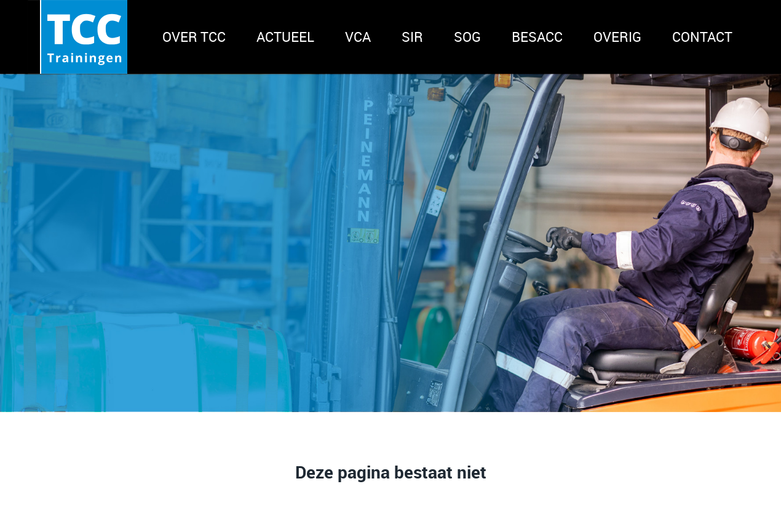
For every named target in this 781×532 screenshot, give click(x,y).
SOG (467, 37)
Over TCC (194, 37)
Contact (702, 37)
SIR (412, 37)
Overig (617, 37)
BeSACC (537, 37)
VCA (358, 37)
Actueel (285, 37)
